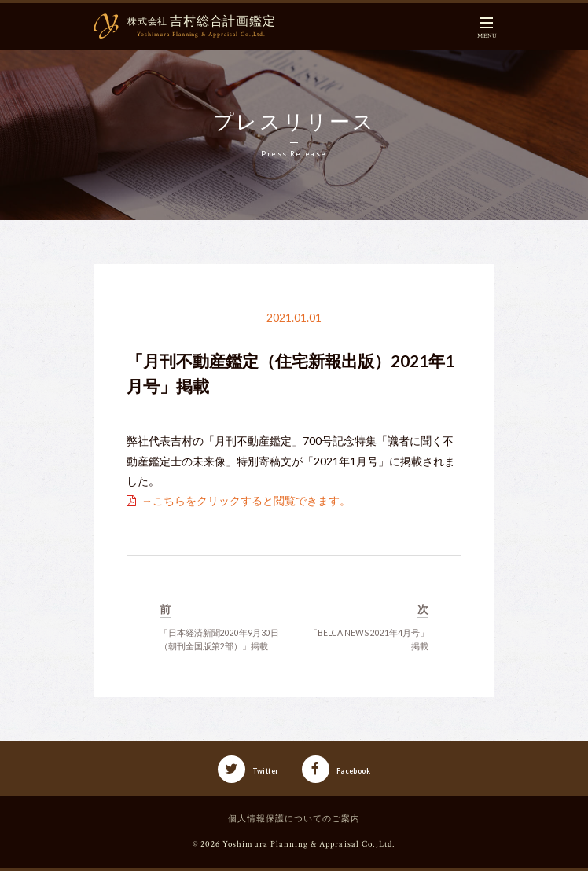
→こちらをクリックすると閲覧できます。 (246, 500)
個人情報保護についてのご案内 (294, 819)
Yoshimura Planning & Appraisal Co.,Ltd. (309, 844)
